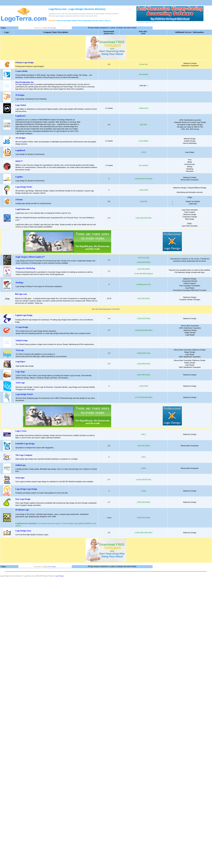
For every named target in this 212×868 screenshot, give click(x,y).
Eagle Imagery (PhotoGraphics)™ (30, 257)
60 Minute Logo (22, 510)
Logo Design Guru (23, 531)
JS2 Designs (21, 138)
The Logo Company (24, 455)
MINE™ (19, 161)
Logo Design (59, 576)
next (54, 28)
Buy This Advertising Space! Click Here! (106, 309)
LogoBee (19, 177)
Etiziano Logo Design (24, 62)
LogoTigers (20, 361)
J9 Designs (20, 95)
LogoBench (20, 150)
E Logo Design (22, 327)
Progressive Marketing (25, 268)
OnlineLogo (21, 465)
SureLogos (20, 478)
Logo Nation (21, 105)
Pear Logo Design (23, 499)
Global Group (22, 340)
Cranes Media (21, 71)
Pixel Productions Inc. (25, 82)
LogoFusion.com (23, 209)
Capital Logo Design (24, 315)
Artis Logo (20, 383)
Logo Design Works (24, 187)
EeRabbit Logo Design (25, 444)
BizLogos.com (21, 294)
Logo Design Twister (24, 394)
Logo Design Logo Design (26, 489)
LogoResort (20, 116)
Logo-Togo (20, 372)
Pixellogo (20, 282)
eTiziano (19, 200)
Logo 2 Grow (21, 431)
